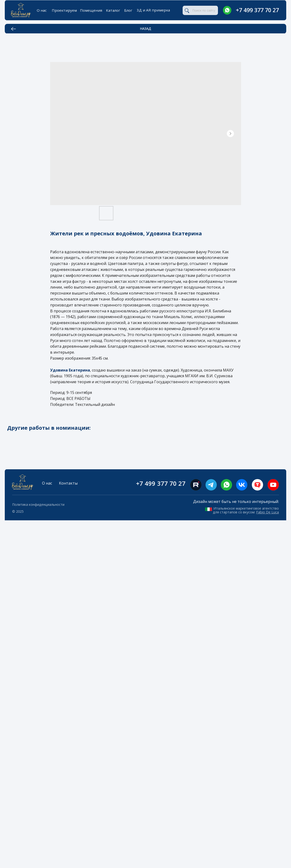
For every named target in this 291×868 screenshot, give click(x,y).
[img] (227, 10)
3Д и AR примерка (153, 10)
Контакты (68, 483)
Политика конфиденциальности (38, 504)
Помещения (91, 10)
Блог (128, 10)
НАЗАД (145, 28)
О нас (42, 10)
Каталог (113, 10)
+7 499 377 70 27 (257, 10)
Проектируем (64, 10)
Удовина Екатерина (70, 370)
